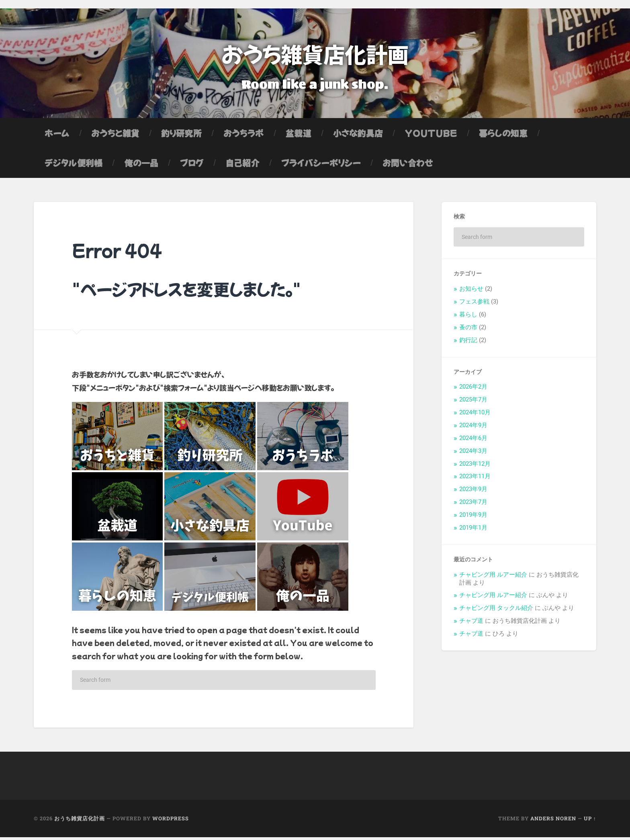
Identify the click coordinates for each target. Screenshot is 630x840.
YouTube (431, 136)
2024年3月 (473, 454)
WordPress (171, 822)
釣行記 (468, 343)
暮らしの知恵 (503, 136)
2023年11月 (475, 479)
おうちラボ (244, 136)
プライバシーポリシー (321, 165)
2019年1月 (473, 530)
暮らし (468, 317)
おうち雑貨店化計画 (315, 54)
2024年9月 (473, 428)
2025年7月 (473, 402)
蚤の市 (468, 330)
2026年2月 (473, 389)
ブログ (192, 165)
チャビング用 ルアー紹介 (493, 577)
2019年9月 (473, 518)
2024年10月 (475, 415)
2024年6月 (473, 441)
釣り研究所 (181, 136)
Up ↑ (590, 822)
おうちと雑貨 (115, 136)
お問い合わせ (408, 165)
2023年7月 (473, 505)
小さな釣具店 (358, 136)
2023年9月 (473, 492)
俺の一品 (141, 165)
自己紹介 (242, 165)
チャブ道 (471, 624)
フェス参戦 (474, 304)
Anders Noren (553, 822)
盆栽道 (299, 136)
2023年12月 (475, 467)
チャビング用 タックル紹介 (496, 611)
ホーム (57, 136)
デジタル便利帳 (74, 165)
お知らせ (471, 292)
